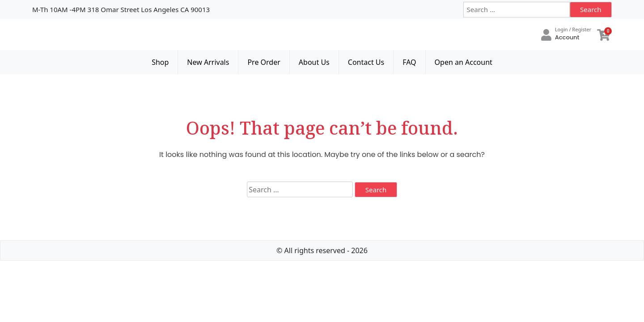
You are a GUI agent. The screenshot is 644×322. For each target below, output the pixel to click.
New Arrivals (208, 62)
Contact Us (366, 62)
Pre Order (264, 62)
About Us (314, 62)
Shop (160, 62)
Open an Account (464, 62)
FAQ (409, 62)
